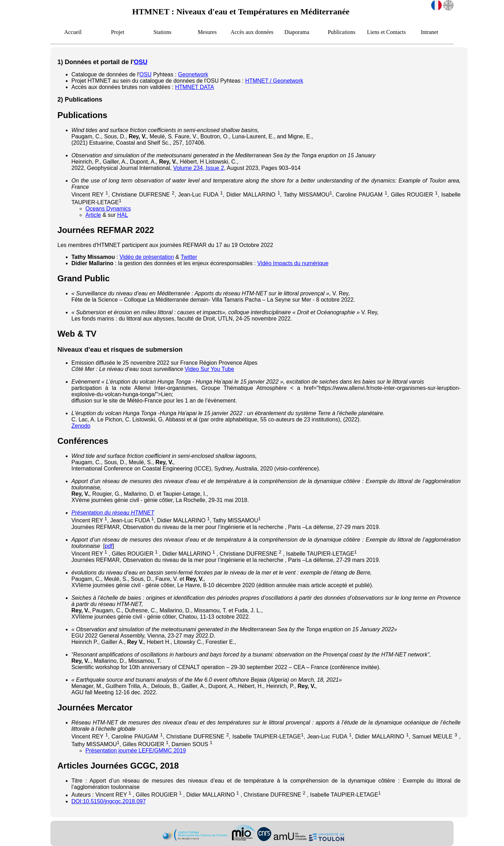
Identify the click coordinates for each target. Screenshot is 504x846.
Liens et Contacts (386, 32)
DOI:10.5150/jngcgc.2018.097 (109, 801)
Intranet (429, 32)
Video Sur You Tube (209, 369)
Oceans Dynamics (108, 209)
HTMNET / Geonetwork (274, 81)
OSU (141, 62)
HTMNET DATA (194, 87)
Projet (118, 32)
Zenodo (81, 426)
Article (93, 215)
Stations (162, 32)
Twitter (189, 257)
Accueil (73, 32)
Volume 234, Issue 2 (199, 168)
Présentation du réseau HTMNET (113, 513)
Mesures (207, 32)
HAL (123, 215)
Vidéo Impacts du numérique (293, 263)
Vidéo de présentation (147, 257)
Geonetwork (193, 74)
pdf (108, 546)
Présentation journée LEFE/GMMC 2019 (136, 751)
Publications (341, 32)
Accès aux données (252, 32)
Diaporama (297, 32)
